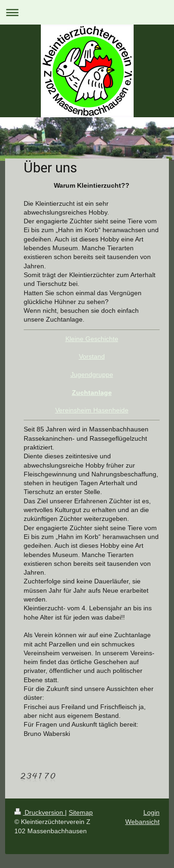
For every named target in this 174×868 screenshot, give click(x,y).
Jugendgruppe (92, 374)
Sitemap (81, 812)
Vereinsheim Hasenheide (92, 410)
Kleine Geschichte (92, 339)
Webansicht (142, 822)
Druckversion (40, 812)
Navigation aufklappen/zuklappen (87, 12)
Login (151, 812)
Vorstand (92, 356)
